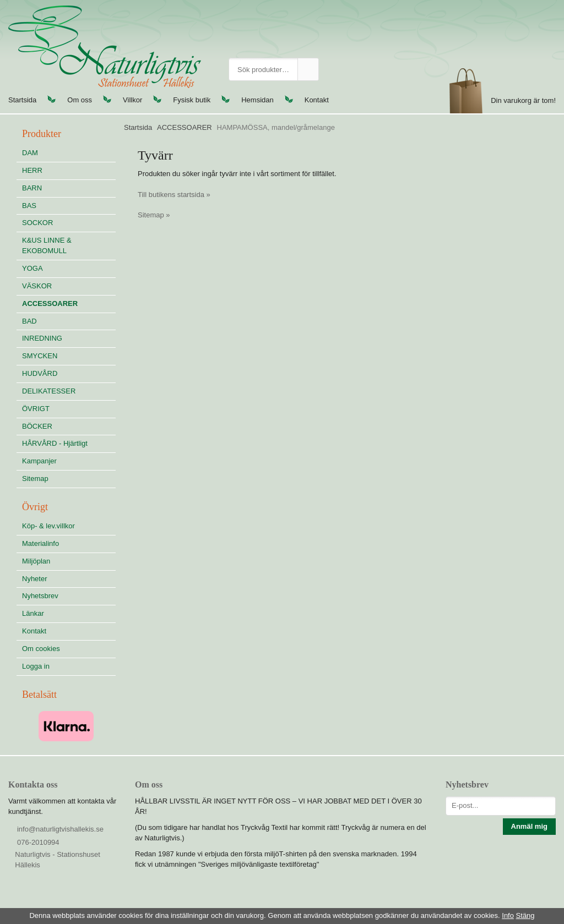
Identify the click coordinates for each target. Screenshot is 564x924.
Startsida (22, 100)
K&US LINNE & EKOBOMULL (47, 245)
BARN (32, 188)
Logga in (36, 666)
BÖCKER (37, 426)
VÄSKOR (37, 286)
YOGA (32, 268)
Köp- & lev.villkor (48, 526)
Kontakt (317, 100)
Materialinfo (40, 543)
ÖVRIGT (36, 409)
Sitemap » (154, 215)
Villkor (132, 100)
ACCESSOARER (50, 304)
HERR (32, 170)
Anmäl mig (529, 826)
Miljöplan (36, 561)
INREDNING (69, 338)
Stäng (525, 915)
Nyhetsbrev (40, 596)
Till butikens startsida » (174, 195)
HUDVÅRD (69, 373)
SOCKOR (37, 223)
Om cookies (41, 649)
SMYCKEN (69, 356)
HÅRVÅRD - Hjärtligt (55, 443)
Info (508, 915)
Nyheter (35, 579)
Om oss (80, 100)
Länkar (33, 613)
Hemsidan (257, 100)
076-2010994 (38, 842)
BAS (29, 206)
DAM (30, 153)
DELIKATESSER (69, 391)
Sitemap (35, 479)
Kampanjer (39, 461)
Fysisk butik (192, 100)
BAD (29, 321)
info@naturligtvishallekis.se (60, 829)
